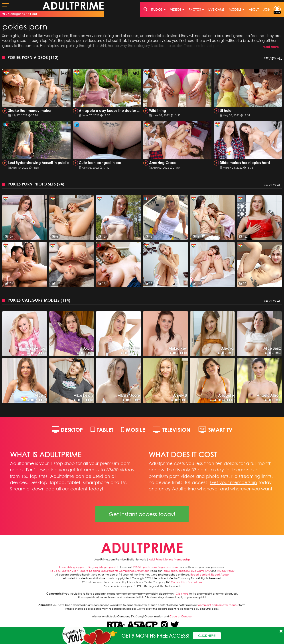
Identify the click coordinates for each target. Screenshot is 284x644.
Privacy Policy (226, 571)
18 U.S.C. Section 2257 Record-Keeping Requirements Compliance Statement (99, 571)
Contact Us (178, 582)
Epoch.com (149, 567)
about (254, 9)
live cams (216, 9)
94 (61, 184)
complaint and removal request (218, 605)
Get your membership (234, 482)
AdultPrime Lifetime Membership (169, 559)
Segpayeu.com (168, 567)
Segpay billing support (102, 567)
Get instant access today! (142, 514)
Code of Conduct (181, 616)
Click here (182, 594)
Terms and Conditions (176, 571)
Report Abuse (220, 575)
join (267, 9)
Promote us (195, 582)
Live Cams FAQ (201, 571)
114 (65, 300)
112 (54, 57)
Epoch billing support (72, 567)
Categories (16, 14)
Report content (200, 575)
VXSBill (137, 567)
